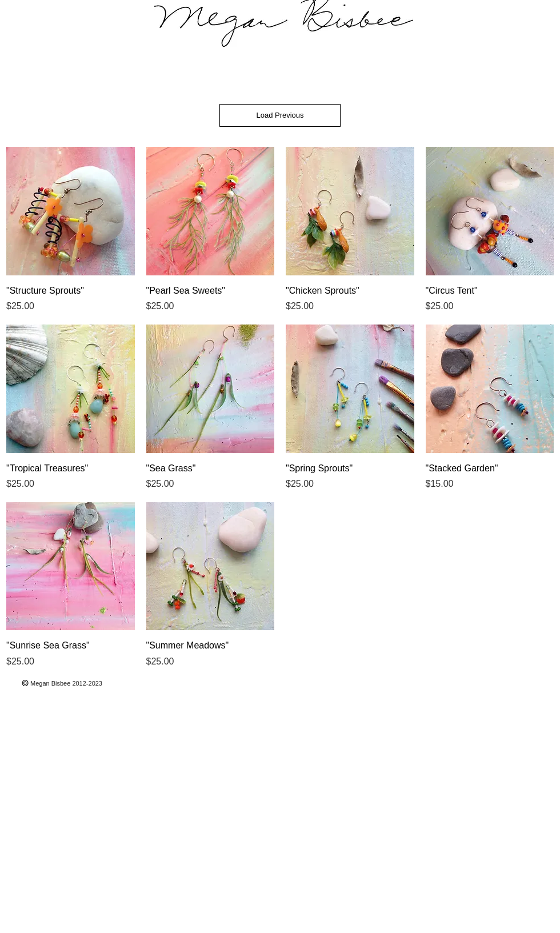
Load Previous (280, 115)
